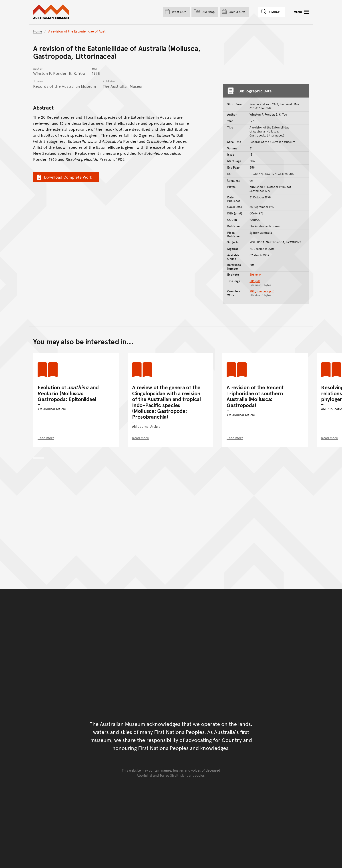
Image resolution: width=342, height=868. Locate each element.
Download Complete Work (64, 177)
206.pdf (255, 281)
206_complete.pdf (262, 291)
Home (38, 31)
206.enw (255, 275)
